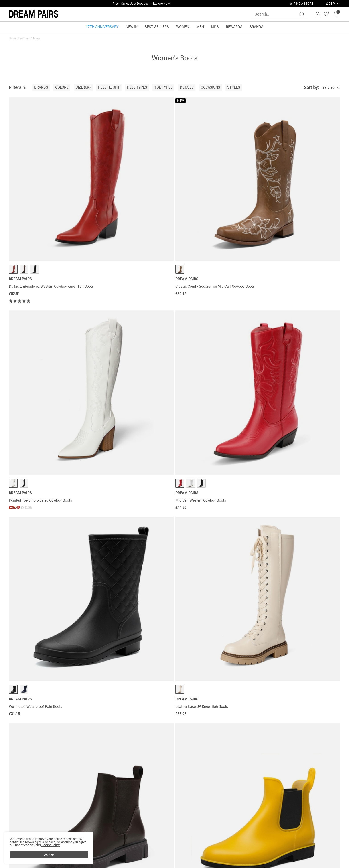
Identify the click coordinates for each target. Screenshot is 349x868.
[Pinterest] (276, 830)
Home (13, 38)
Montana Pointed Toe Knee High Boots (208, 592)
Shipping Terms (69, 808)
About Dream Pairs (24, 801)
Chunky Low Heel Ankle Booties (34, 714)
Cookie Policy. (51, 845)
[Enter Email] (279, 807)
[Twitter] (297, 830)
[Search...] (277, 14)
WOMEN (183, 27)
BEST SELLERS (157, 27)
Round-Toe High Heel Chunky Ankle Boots (42, 462)
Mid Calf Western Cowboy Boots (287, 206)
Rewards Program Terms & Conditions (144, 808)
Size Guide (65, 830)
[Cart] (336, 14)
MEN (200, 27)
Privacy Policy (20, 823)
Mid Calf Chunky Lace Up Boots (118, 714)
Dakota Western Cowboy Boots (286, 714)
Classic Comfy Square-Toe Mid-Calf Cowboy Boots (128, 208)
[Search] (302, 14)
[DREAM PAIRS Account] (317, 14)
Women (25, 38)
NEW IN (132, 27)
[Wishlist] (326, 14)
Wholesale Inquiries (207, 801)
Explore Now (161, 4)
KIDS (215, 27)
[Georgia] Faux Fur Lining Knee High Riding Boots (300, 462)
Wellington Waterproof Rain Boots (36, 340)
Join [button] (329, 807)
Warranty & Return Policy (76, 815)
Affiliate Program (22, 815)
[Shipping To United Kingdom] (328, 4)
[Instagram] (254, 830)
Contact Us (65, 801)
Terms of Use (19, 830)
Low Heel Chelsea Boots (196, 340)
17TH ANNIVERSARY (102, 27)
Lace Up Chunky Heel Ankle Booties (205, 462)
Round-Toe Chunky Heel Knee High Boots (41, 592)
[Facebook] (243, 830)
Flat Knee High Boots (194, 714)
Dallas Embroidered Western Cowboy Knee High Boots (46, 208)
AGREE (49, 855)
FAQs (61, 823)
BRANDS (256, 27)
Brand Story (18, 808)
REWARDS (234, 27)
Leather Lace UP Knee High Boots (119, 340)
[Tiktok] (265, 830)
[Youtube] (286, 830)
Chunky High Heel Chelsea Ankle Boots (123, 462)
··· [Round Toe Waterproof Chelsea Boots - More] (298, 323)
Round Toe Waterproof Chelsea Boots (291, 340)
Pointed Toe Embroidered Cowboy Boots (209, 206)
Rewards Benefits (128, 801)
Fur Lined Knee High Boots (114, 592)
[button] (330, 4)
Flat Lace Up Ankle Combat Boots (288, 592)
